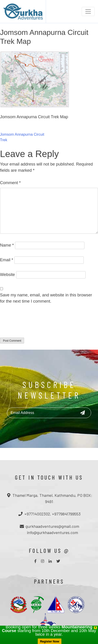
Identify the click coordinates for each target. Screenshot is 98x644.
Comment (10, 183)
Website (7, 275)
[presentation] (35, 324)
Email (7, 260)
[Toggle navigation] (88, 11)
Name (7, 245)
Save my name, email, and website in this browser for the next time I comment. (46, 298)
